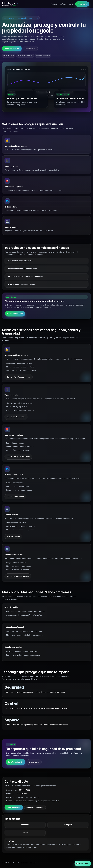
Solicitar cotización (12, 48)
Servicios (54, 4)
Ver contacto (30, 48)
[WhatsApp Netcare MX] (83, 863)
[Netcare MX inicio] (11, 4)
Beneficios (62, 4)
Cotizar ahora (82, 4)
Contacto (71, 4)
